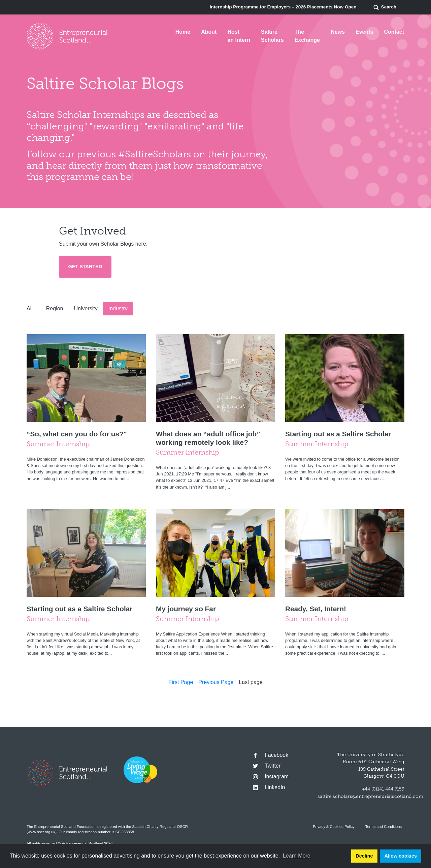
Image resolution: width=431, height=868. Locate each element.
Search (385, 7)
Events (364, 32)
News (338, 32)
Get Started (85, 267)
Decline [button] (364, 856)
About (209, 32)
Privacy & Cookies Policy (334, 827)
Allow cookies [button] (401, 856)
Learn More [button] (297, 856)
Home (183, 32)
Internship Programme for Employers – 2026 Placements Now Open (283, 7)
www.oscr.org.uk (42, 832)
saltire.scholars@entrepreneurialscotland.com (370, 796)
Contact (394, 32)
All (30, 308)
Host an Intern (239, 36)
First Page (181, 682)
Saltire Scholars (272, 36)
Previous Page (216, 682)
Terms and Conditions (384, 827)
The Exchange (307, 36)
